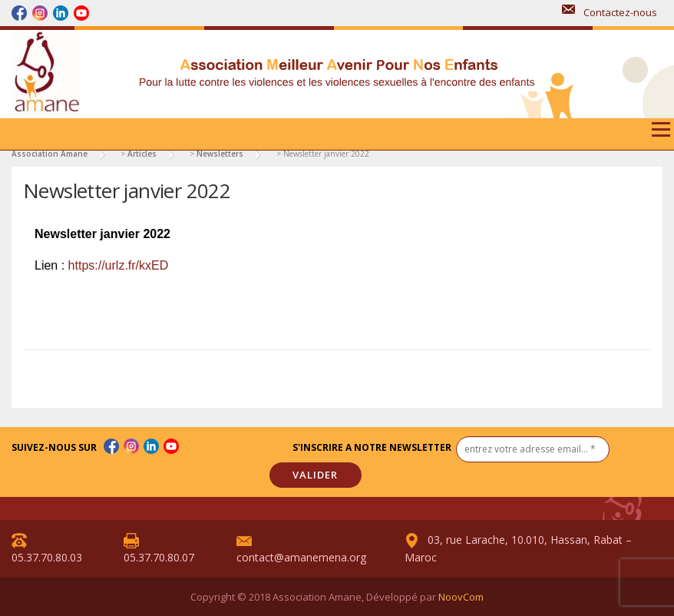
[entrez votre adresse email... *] (533, 449)
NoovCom (461, 597)
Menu (661, 135)
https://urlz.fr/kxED (119, 265)
